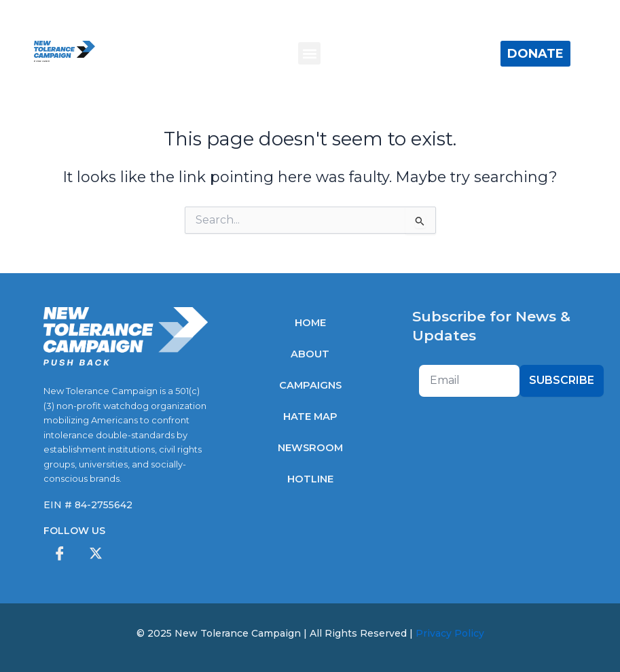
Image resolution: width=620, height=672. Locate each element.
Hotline (310, 479)
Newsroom (310, 448)
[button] (309, 53)
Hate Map (310, 417)
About (310, 354)
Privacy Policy (450, 633)
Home (310, 323)
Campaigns (310, 385)
